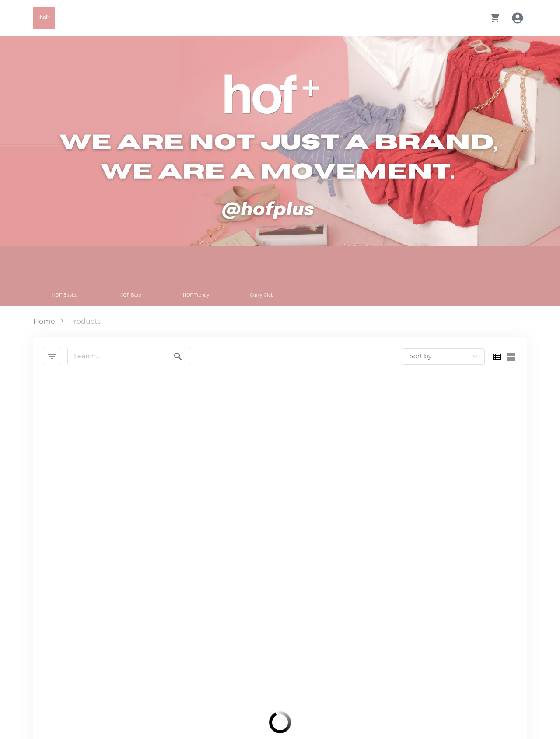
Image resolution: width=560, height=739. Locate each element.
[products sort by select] (444, 357)
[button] (495, 18)
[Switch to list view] (497, 356)
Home (44, 321)
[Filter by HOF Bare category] (134, 276)
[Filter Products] (52, 357)
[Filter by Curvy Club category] (266, 276)
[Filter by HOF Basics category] (69, 276)
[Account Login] (519, 18)
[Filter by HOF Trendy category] (200, 276)
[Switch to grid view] (511, 356)
